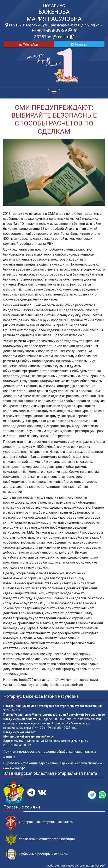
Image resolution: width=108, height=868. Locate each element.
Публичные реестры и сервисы (37, 854)
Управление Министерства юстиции (40, 839)
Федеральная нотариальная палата (39, 822)
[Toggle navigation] (54, 93)
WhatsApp (29, 44)
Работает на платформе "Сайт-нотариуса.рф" (76, 866)
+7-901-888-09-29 (54, 30)
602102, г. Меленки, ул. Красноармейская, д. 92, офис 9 (54, 25)
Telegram (79, 44)
